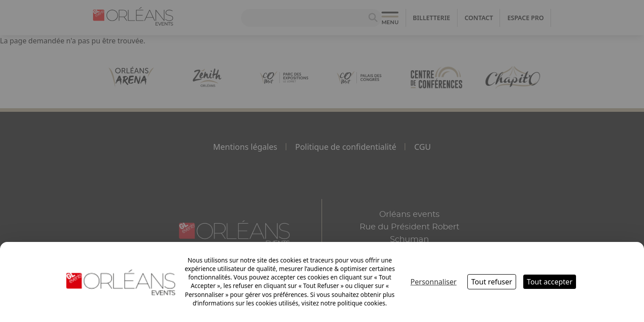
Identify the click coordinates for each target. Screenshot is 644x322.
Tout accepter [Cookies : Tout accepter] (550, 282)
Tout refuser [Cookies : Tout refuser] (492, 282)
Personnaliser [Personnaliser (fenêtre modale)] (434, 282)
